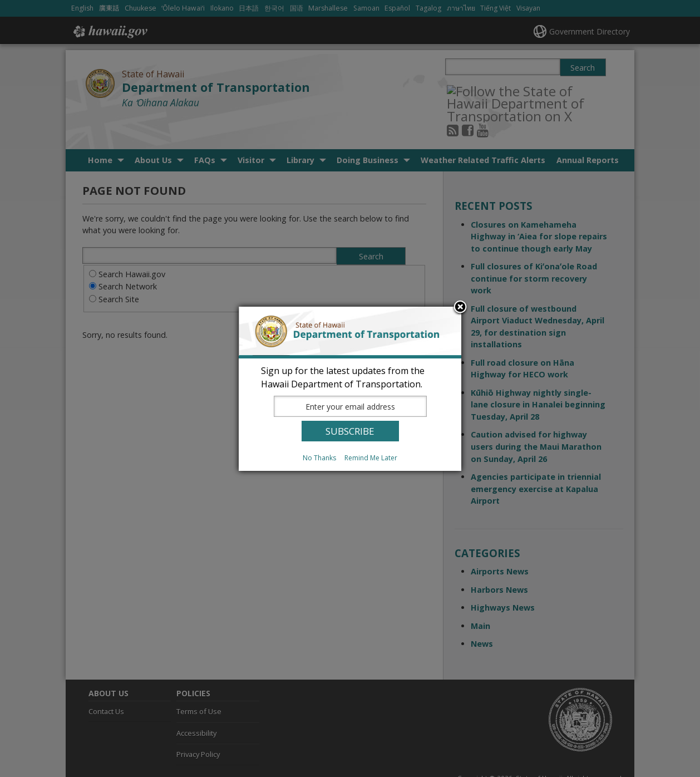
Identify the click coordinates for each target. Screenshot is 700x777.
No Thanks (319, 458)
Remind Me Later (371, 458)
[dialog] (350, 389)
